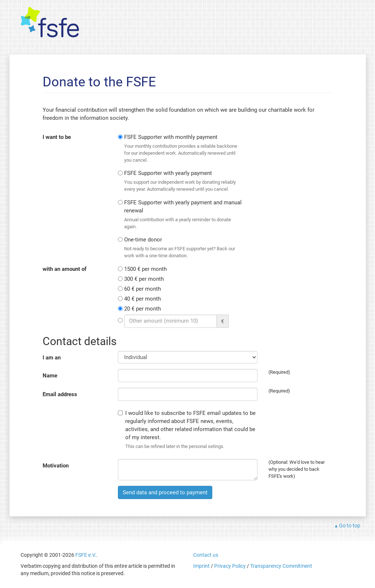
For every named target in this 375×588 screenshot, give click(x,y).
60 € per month (143, 289)
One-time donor (183, 248)
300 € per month (144, 279)
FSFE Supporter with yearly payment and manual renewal (183, 215)
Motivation (56, 466)
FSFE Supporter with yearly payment (183, 181)
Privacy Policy (230, 566)
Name (50, 376)
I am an (52, 358)
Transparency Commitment (281, 566)
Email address (60, 394)
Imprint (201, 566)
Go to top (350, 526)
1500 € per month (145, 269)
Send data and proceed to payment (165, 492)
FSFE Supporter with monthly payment (183, 149)
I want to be (57, 137)
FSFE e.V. (86, 555)
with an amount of (64, 269)
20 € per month (143, 309)
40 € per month (143, 299)
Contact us (206, 555)
